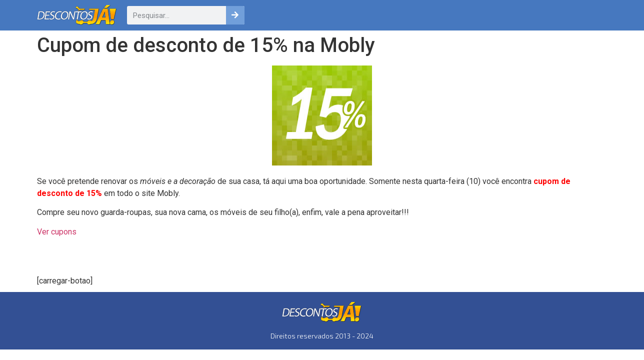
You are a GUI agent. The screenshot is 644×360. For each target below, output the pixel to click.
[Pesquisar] (235, 15)
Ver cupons (57, 232)
